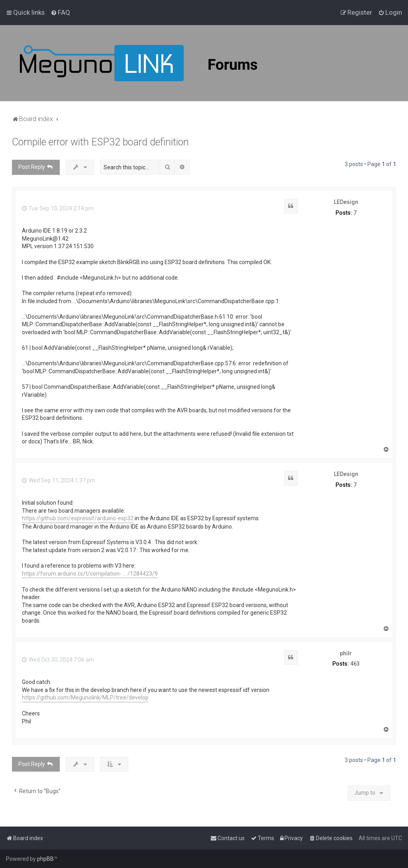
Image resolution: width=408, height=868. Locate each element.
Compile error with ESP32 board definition (100, 142)
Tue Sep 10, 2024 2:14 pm (58, 208)
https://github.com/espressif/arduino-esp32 (78, 518)
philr (346, 653)
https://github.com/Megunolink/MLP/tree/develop (85, 698)
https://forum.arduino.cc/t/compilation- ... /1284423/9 (90, 574)
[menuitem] (60, 12)
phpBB (45, 859)
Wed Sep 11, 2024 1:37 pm (59, 480)
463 (355, 664)
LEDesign (346, 202)
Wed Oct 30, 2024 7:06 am (58, 660)
